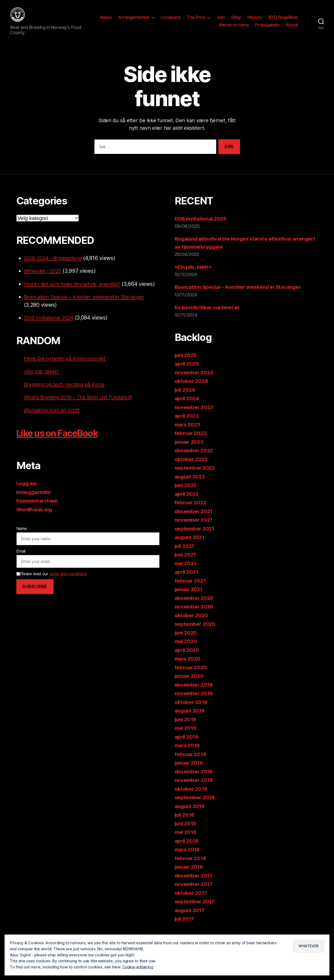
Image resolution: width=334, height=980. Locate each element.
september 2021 (195, 536)
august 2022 (191, 484)
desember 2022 (195, 458)
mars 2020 (188, 666)
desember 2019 (195, 692)
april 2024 (187, 406)
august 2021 (190, 545)
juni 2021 (186, 562)
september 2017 (195, 909)
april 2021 (187, 579)
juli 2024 (186, 397)
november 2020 (195, 614)
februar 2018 (191, 866)
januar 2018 (190, 874)
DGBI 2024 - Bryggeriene (55, 266)
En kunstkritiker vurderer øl (209, 315)
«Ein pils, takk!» (43, 379)
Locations (207, 21)
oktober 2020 (192, 623)
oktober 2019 (192, 710)
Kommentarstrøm (38, 508)
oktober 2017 (192, 900)
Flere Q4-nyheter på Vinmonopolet (66, 366)
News (142, 21)
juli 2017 (185, 926)
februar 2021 (191, 588)
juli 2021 (185, 553)
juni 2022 (186, 493)
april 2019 (187, 744)
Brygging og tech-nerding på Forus (67, 392)
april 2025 (187, 371)
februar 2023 (191, 441)
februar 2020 (191, 675)
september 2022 (196, 475)
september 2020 (196, 631)
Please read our (52, 581)
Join (256, 21)
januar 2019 (190, 770)
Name (22, 536)
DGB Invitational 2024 (50, 325)
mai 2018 (186, 840)
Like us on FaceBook (62, 440)
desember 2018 (195, 779)
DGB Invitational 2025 (202, 226)
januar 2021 (189, 597)
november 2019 (195, 701)
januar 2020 (190, 683)
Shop (272, 21)
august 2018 (190, 814)
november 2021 (194, 527)
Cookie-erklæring (139, 967)
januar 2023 (190, 449)
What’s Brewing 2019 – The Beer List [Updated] (81, 405)
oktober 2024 (192, 389)
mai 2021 (186, 571)
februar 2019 (191, 762)
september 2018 (196, 805)
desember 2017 (195, 883)
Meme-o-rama (234, 29)
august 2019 (190, 718)
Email (21, 559)
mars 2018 (188, 857)
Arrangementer (170, 21)
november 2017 (194, 892)
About (292, 29)
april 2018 (187, 848)
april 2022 (187, 501)
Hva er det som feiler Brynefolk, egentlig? (74, 292)
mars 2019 (188, 753)
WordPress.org (35, 517)
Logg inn (27, 491)
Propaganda (267, 29)
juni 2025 (186, 363)
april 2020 (187, 658)
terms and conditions (68, 581)
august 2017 (190, 918)
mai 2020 (186, 649)
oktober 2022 (192, 467)
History (291, 21)
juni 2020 (187, 640)
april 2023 (187, 423)
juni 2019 (186, 727)
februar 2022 (191, 510)
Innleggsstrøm (35, 500)
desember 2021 (195, 519)
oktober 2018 (192, 796)
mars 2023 (188, 432)
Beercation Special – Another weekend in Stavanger (87, 304)
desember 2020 (195, 606)
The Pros (232, 21)
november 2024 (195, 380)
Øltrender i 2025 (44, 278)
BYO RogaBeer (198, 29)
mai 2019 (186, 736)
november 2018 (195, 788)
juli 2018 (186, 822)
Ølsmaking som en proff (53, 418)
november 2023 (195, 415)
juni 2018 (186, 831)
